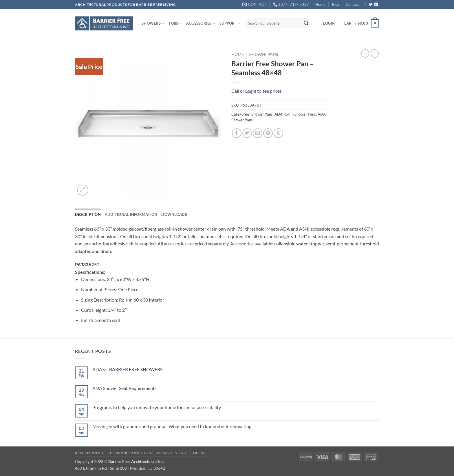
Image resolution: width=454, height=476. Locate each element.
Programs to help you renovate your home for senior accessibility (157, 407)
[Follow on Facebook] (365, 5)
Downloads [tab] (174, 214)
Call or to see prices (257, 91)
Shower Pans (264, 54)
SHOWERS (153, 23)
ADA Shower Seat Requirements (125, 388)
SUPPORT (230, 23)
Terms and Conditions (130, 453)
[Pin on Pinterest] (268, 133)
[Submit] (306, 23)
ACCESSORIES (201, 23)
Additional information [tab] (131, 214)
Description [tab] (88, 214)
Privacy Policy (172, 453)
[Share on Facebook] (237, 133)
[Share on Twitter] (247, 133)
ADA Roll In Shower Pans (295, 114)
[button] (329, 23)
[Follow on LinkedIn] (376, 5)
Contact (352, 4)
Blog (336, 4)
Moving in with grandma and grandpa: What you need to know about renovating (172, 426)
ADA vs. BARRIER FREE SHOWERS (127, 369)
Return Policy (90, 453)
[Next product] (365, 53)
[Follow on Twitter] (371, 5)
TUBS (175, 23)
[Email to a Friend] (258, 133)
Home (320, 4)
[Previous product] (375, 53)
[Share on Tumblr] (278, 133)
